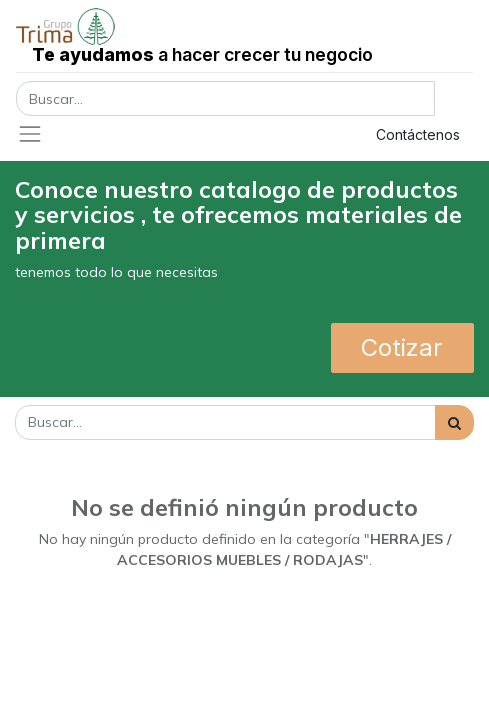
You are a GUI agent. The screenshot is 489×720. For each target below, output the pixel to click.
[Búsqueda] (454, 422)
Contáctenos (418, 134)
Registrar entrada (269, 134)
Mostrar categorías (83, 470)
